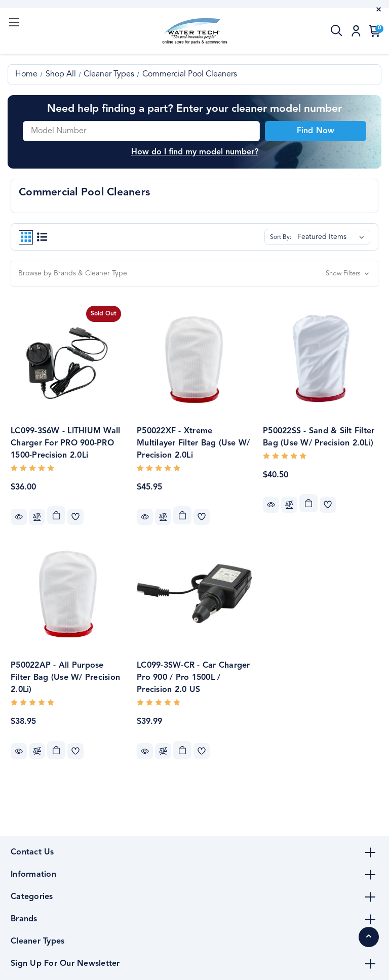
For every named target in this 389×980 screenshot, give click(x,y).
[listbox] (333, 237)
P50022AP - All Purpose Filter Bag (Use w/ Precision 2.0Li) (65, 678)
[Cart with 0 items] (373, 31)
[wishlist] (75, 517)
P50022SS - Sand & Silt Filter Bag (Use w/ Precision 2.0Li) (319, 437)
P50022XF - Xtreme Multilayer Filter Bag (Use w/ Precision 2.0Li (193, 443)
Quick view (19, 517)
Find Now (316, 131)
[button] (194, 274)
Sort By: (281, 237)
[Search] (337, 31)
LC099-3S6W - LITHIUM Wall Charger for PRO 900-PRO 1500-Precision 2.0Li (65, 443)
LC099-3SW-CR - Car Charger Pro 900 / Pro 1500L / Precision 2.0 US (193, 678)
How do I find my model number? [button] (195, 152)
